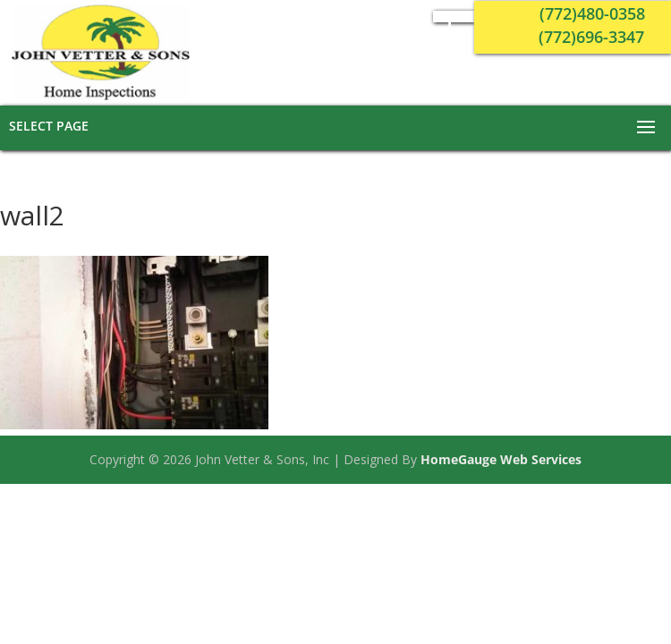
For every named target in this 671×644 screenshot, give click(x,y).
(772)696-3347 (591, 37)
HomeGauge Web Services (501, 459)
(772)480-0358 (592, 13)
